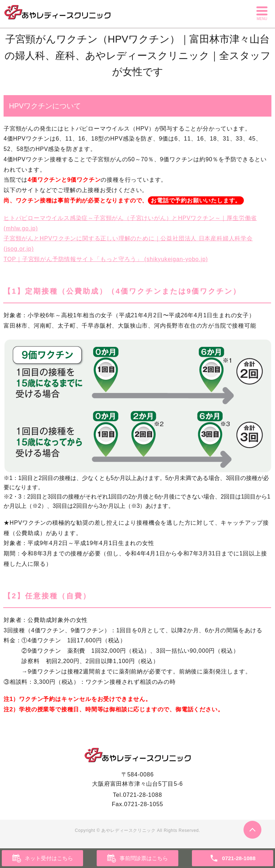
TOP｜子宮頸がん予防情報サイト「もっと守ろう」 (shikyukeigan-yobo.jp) (106, 259)
